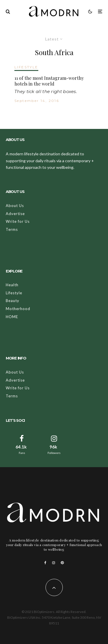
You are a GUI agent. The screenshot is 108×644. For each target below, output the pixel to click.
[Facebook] (45, 563)
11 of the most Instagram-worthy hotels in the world (49, 81)
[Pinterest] (62, 563)
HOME (12, 317)
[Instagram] (54, 563)
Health (12, 285)
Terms (12, 229)
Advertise (15, 214)
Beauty (13, 301)
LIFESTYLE (26, 67)
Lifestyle (14, 293)
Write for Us (18, 221)
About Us (15, 206)
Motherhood (18, 309)
